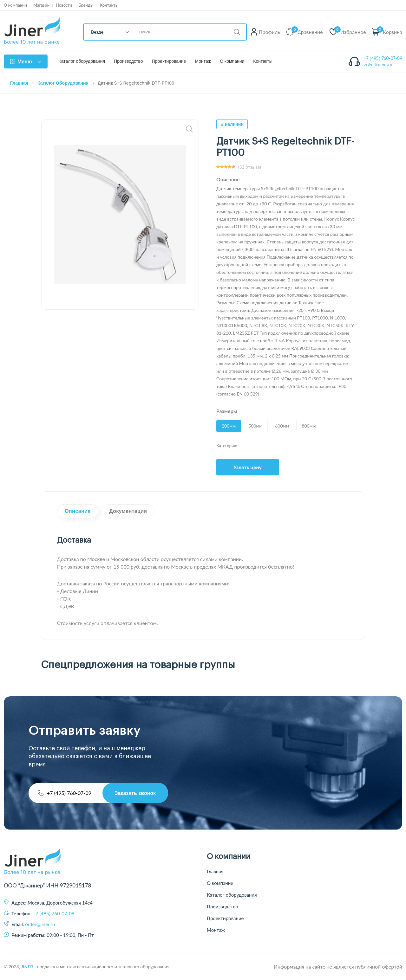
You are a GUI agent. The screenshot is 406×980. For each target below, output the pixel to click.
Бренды (86, 5)
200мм (229, 426)
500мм (255, 426)
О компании (15, 5)
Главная (19, 83)
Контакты (109, 5)
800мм (309, 426)
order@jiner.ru (378, 64)
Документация (130, 511)
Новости (64, 5)
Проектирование (169, 61)
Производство (128, 61)
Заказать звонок (135, 793)
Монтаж (203, 61)
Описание (78, 511)
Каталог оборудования (82, 61)
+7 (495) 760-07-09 (383, 58)
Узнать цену (248, 467)
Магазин (41, 5)
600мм (282, 426)
